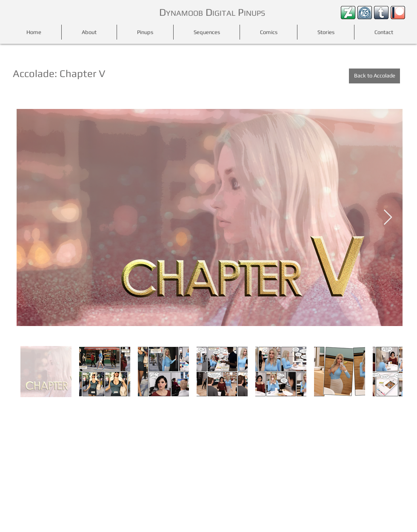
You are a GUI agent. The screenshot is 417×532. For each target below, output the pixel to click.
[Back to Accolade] (374, 76)
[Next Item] (388, 218)
